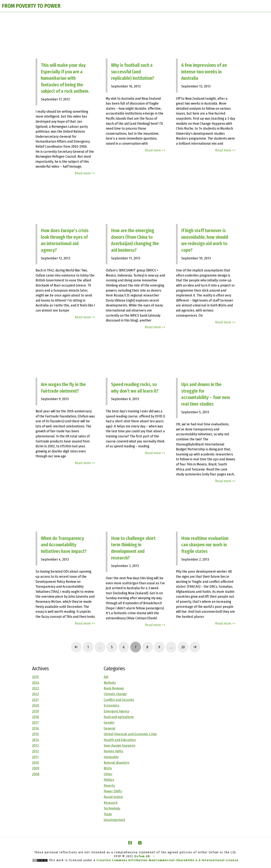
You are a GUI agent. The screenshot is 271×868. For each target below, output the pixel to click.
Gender (109, 722)
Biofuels (110, 683)
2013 (35, 745)
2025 (35, 677)
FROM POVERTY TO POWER (31, 6)
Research (111, 803)
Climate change (115, 694)
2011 (35, 757)
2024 (36, 683)
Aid (106, 677)
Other (108, 774)
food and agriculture (119, 717)
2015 (35, 734)
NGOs (108, 768)
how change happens (119, 745)
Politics (109, 780)
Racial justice (113, 797)
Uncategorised (114, 820)
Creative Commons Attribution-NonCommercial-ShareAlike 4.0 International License (167, 860)
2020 (36, 705)
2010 (35, 763)
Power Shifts (113, 791)
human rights (113, 751)
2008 (36, 774)
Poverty (109, 786)
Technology (112, 808)
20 (183, 647)
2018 (35, 717)
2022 (35, 694)
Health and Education (120, 740)
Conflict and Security (119, 700)
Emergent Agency (116, 711)
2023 (35, 688)
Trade (108, 814)
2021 (35, 700)
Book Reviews (114, 688)
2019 (35, 711)
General (110, 728)
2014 (35, 740)
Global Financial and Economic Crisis (130, 734)
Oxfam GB (142, 856)
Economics (111, 705)
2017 (35, 722)
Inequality (111, 757)
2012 (35, 751)
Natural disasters (116, 763)
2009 (36, 768)
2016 (35, 728)
